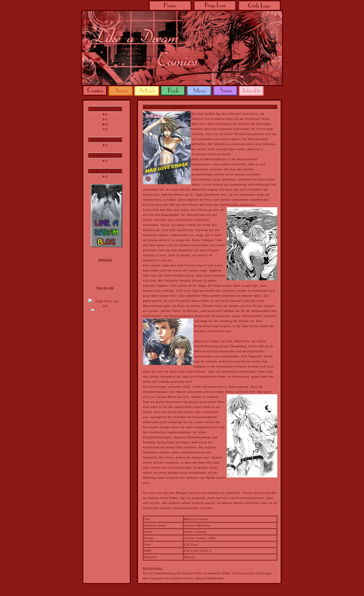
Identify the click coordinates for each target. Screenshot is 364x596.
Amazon (190, 557)
